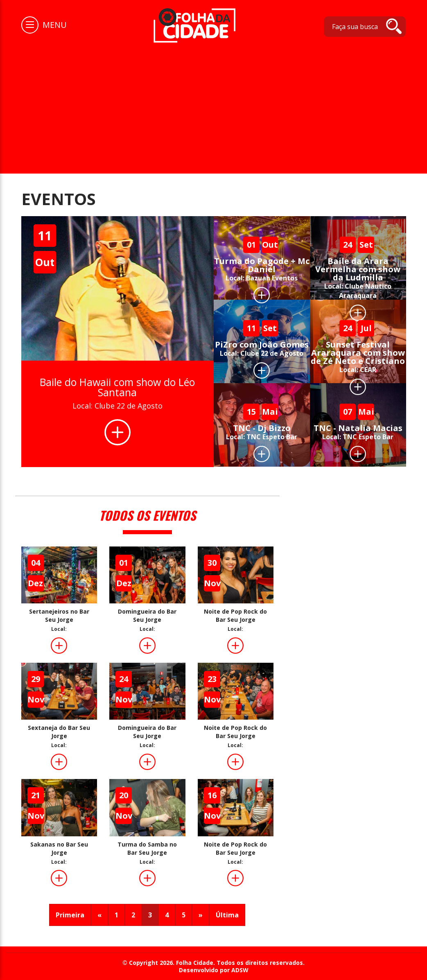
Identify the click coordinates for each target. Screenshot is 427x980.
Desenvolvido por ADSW (214, 970)
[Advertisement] (213, 104)
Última (227, 915)
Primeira (70, 915)
